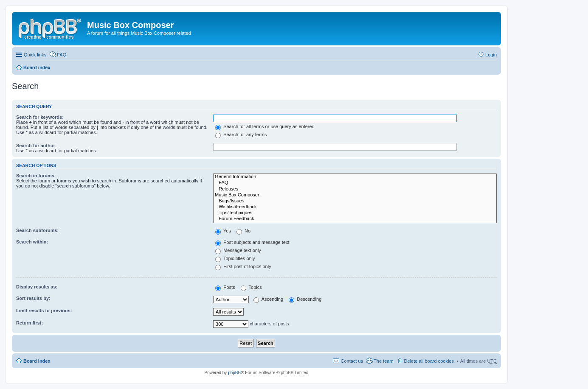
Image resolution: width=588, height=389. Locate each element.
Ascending (268, 299)
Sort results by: (33, 298)
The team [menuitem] (383, 361)
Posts (225, 287)
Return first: (30, 323)
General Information (355, 177)
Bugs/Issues (355, 201)
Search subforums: (37, 230)
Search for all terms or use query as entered (265, 126)
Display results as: (37, 287)
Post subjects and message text (252, 242)
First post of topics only (243, 266)
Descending (305, 299)
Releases (355, 189)
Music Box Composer (355, 195)
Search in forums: (36, 176)
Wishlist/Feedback (355, 207)
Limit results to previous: (44, 311)
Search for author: (36, 146)
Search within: (32, 242)
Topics (251, 287)
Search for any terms (241, 134)
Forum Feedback (355, 219)
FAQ (355, 183)
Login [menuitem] (491, 55)
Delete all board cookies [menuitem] (429, 361)
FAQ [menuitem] (62, 55)
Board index (37, 67)
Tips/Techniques (355, 213)
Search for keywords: (40, 117)
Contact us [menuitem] (352, 361)
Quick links (35, 55)
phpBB (234, 373)
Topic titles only (235, 258)
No (243, 231)
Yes (223, 231)
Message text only (238, 250)
